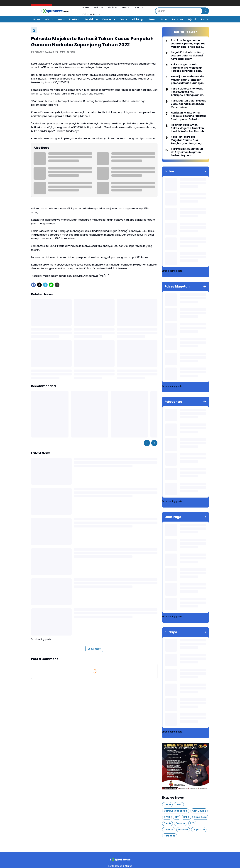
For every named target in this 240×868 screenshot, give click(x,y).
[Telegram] (45, 285)
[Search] (179, 11)
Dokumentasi (92, 14)
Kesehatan (109, 19)
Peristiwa (178, 19)
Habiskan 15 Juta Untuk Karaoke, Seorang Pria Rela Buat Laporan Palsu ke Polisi (188, 116)
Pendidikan (91, 19)
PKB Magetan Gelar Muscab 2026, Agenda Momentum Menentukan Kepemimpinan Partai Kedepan (189, 104)
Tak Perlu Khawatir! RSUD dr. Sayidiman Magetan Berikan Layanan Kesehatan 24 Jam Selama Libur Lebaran (188, 152)
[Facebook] (33, 285)
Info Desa (75, 19)
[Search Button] (206, 11)
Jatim (164, 19)
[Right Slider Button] (206, 19)
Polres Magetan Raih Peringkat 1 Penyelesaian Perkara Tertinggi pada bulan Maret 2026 (187, 68)
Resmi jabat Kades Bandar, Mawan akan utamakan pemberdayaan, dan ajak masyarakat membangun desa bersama (188, 80)
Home (86, 7)
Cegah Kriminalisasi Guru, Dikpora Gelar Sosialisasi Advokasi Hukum (187, 56)
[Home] (34, 30)
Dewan (124, 19)
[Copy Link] (57, 285)
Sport (139, 7)
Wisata (49, 19)
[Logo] (120, 860)
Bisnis (113, 7)
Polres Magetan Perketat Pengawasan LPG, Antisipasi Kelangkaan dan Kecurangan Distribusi (188, 92)
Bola (126, 7)
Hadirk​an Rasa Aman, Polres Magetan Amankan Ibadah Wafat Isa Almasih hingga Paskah (187, 128)
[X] (39, 285)
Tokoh (152, 19)
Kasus (61, 19)
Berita (99, 7)
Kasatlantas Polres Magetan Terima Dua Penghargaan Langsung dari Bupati (186, 140)
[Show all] (205, 171)
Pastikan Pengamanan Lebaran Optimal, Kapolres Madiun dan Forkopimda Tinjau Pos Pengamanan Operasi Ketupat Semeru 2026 (188, 44)
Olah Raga (138, 19)
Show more (94, 649)
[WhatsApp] (51, 285)
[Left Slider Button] (147, 443)
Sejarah (192, 19)
